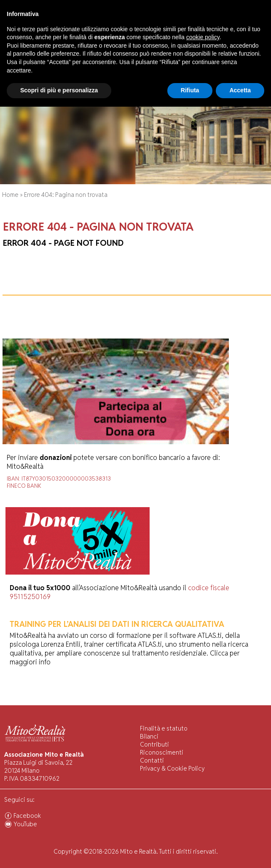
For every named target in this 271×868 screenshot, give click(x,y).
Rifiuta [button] (190, 852)
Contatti (152, 760)
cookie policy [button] (203, 798)
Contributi (154, 744)
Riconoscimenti (162, 752)
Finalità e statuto (164, 728)
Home (10, 195)
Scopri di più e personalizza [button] (59, 852)
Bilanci (149, 736)
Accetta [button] (240, 852)
